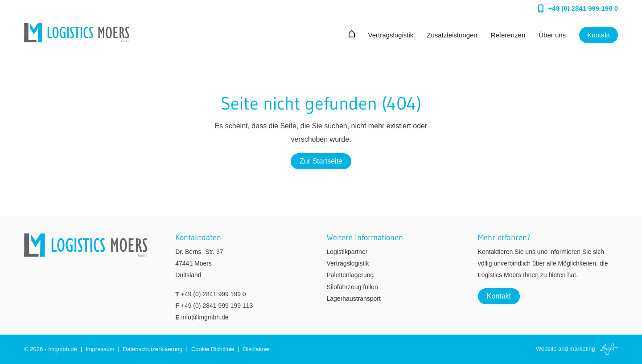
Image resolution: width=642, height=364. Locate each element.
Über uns (552, 35)
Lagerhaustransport (354, 299)
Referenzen (508, 35)
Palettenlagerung (350, 275)
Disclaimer (257, 349)
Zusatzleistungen (452, 35)
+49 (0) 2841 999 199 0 (214, 294)
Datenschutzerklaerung (153, 349)
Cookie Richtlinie (213, 349)
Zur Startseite (321, 161)
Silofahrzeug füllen (352, 287)
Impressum (100, 349)
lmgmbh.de (62, 349)
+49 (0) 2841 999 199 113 (217, 306)
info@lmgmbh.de (205, 317)
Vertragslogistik (391, 35)
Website (546, 349)
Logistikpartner (347, 252)
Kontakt (599, 35)
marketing (582, 349)
